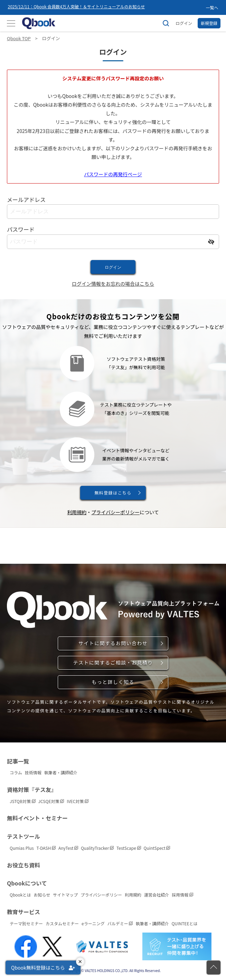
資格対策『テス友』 (32, 790)
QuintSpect (157, 848)
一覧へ (212, 7)
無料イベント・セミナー (37, 818)
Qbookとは (20, 895)
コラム (16, 772)
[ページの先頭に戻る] (214, 968)
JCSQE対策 (51, 801)
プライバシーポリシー (115, 512)
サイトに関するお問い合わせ (113, 643)
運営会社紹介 (157, 895)
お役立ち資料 (23, 865)
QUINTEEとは (184, 923)
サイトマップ (65, 895)
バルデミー (120, 923)
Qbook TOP (19, 38)
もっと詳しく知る (113, 682)
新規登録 (209, 23)
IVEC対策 (78, 801)
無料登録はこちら (113, 493)
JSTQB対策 (23, 801)
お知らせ (42, 895)
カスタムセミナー (62, 923)
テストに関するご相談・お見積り (113, 662)
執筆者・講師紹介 (61, 772)
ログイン (184, 23)
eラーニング (93, 923)
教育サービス (23, 912)
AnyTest (68, 848)
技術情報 (33, 772)
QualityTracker (97, 848)
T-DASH (46, 848)
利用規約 (77, 512)
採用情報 (182, 895)
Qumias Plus (22, 848)
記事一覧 (18, 761)
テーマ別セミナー (26, 923)
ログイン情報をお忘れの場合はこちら (113, 284)
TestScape (129, 848)
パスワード (21, 229)
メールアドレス (26, 199)
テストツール (23, 836)
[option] (105, 7)
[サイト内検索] (166, 23)
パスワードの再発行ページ (113, 174)
